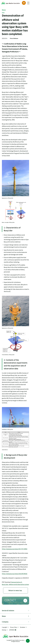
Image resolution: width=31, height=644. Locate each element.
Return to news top (15, 590)
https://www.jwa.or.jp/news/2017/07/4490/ (15, 549)
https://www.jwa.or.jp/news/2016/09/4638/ (15, 574)
